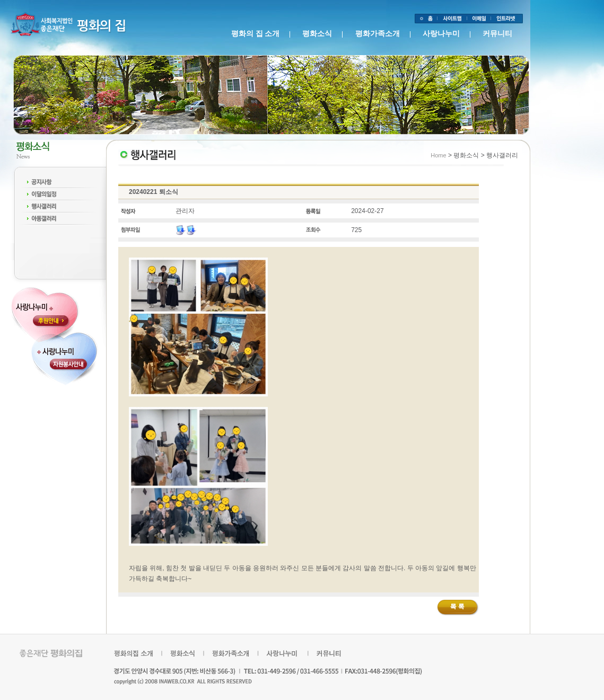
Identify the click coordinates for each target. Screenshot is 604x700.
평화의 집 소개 (255, 34)
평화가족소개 (378, 34)
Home (438, 155)
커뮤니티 (497, 34)
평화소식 (317, 34)
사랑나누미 (441, 34)
